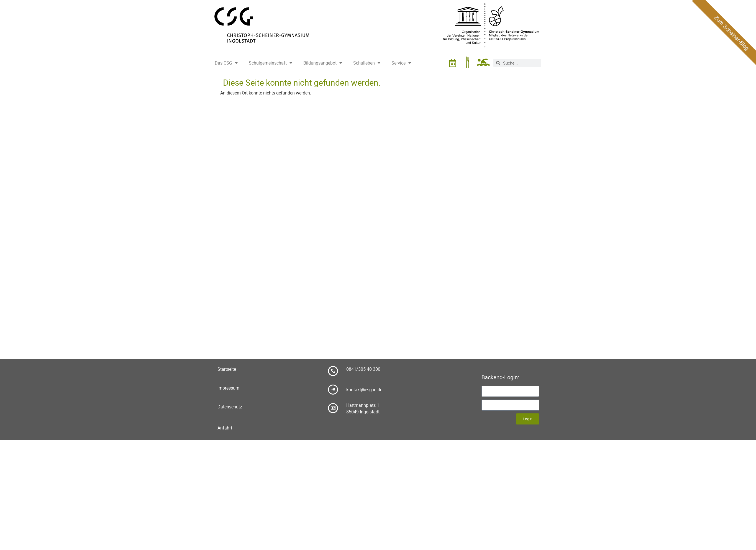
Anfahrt (225, 428)
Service (401, 63)
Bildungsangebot (323, 63)
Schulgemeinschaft (271, 63)
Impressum (228, 388)
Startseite (227, 369)
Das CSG (226, 63)
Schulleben (367, 63)
